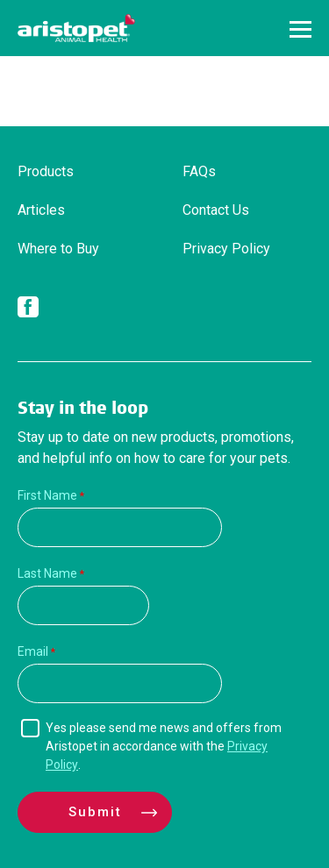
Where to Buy (58, 249)
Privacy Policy (226, 249)
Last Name (47, 573)
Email (33, 651)
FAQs (199, 171)
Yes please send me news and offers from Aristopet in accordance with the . (164, 746)
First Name (47, 495)
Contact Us (216, 210)
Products (46, 171)
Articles (41, 210)
